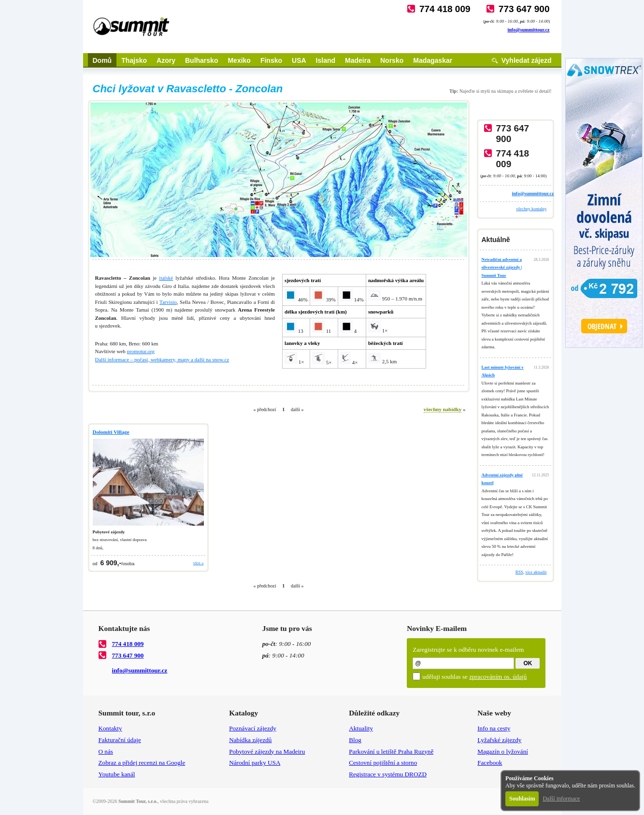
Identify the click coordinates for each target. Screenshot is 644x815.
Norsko (392, 60)
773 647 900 (524, 9)
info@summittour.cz (529, 30)
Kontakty (110, 728)
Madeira (358, 60)
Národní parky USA (255, 763)
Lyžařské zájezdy (499, 740)
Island (326, 60)
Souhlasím (522, 799)
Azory (166, 60)
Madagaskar (433, 60)
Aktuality (361, 728)
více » (199, 563)
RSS (519, 572)
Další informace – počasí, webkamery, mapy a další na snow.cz (162, 359)
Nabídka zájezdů (250, 740)
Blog (355, 740)
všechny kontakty (531, 209)
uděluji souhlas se (474, 677)
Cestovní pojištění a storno (383, 763)
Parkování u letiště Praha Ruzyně (391, 751)
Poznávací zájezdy (253, 728)
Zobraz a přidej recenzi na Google (142, 763)
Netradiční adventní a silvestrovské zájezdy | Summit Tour (502, 267)
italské (166, 278)
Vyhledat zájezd (527, 60)
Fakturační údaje (120, 740)
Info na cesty (494, 728)
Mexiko (239, 60)
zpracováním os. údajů (498, 677)
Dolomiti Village (111, 432)
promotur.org (141, 351)
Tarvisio (168, 302)
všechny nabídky (443, 409)
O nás (106, 751)
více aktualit (536, 572)
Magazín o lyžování (503, 751)
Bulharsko (201, 60)
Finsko (271, 60)
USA (299, 60)
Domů (102, 60)
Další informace (561, 799)
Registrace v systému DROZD (388, 774)
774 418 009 (445, 9)
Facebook (490, 763)
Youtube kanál (117, 774)
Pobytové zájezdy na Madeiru (267, 751)
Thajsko (134, 60)
